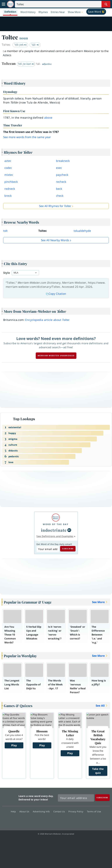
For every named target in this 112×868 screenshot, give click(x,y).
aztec (8, 161)
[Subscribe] (102, 798)
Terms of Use (94, 811)
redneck (10, 189)
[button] (76, 12)
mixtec (9, 175)
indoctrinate (54, 530)
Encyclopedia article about (47, 320)
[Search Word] (106, 4)
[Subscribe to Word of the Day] (48, 549)
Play (14, 745)
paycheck (62, 175)
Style (7, 273)
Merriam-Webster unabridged (56, 356)
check (60, 196)
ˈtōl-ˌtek (21, 45)
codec (8, 168)
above (48, 118)
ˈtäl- (35, 45)
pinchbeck (11, 182)
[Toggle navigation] (3, 4)
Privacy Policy (77, 811)
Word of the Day (56, 524)
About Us (25, 811)
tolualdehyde (82, 231)
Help (14, 811)
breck (8, 196)
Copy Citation (56, 294)
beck (59, 189)
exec (59, 168)
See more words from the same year (27, 137)
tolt (5, 231)
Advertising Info (42, 811)
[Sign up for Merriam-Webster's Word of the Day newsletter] (76, 798)
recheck (61, 182)
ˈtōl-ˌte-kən (26, 64)
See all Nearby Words (55, 240)
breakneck (63, 161)
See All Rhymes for (55, 206)
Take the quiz (98, 771)
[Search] (63, 4)
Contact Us (60, 811)
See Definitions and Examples (55, 536)
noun (24, 38)
